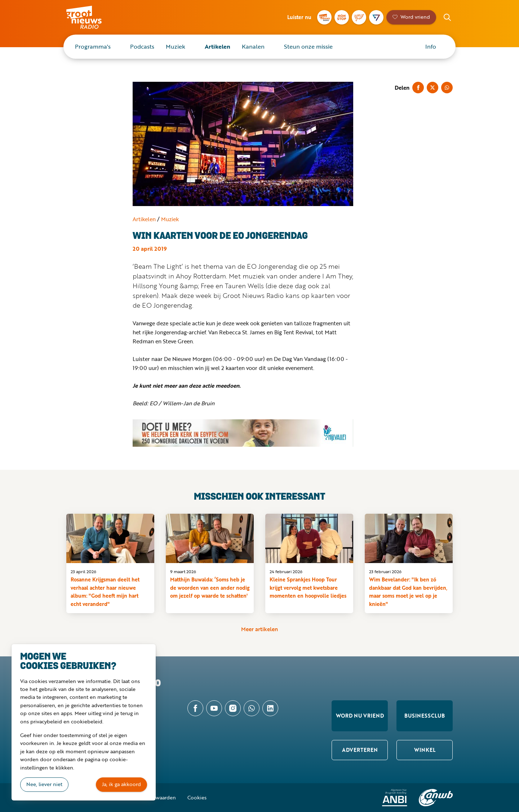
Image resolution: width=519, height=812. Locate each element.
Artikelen (218, 46)
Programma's (93, 46)
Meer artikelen (259, 629)
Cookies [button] (197, 797)
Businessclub (425, 716)
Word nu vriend (360, 716)
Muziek (176, 46)
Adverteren (360, 750)
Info (431, 46)
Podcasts (142, 46)
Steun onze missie (308, 46)
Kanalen (253, 46)
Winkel (425, 750)
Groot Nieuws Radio (92, 17)
